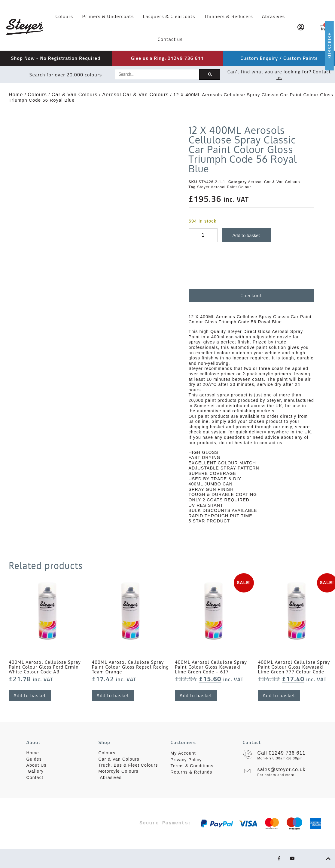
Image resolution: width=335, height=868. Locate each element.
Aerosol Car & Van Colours (135, 95)
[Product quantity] (203, 235)
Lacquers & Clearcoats (169, 16)
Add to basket (246, 235)
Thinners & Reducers (229, 16)
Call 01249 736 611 (282, 753)
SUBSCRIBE (329, 46)
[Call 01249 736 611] (247, 755)
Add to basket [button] (30, 695)
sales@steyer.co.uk (282, 770)
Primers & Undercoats (108, 16)
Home (16, 95)
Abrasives (273, 16)
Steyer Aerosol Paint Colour (224, 187)
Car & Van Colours (75, 95)
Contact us (170, 39)
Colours (64, 16)
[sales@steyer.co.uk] (247, 771)
